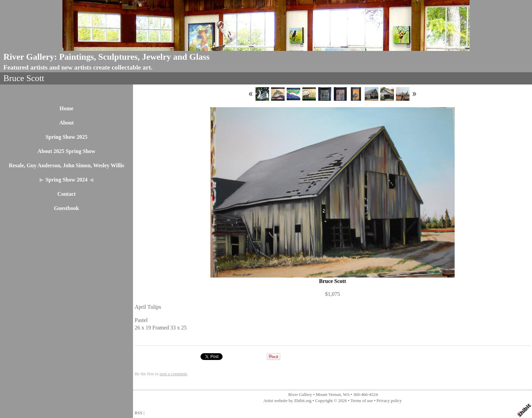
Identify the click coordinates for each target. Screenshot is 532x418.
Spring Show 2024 (66, 180)
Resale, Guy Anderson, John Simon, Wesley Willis (66, 165)
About (67, 123)
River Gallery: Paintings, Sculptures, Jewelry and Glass (107, 57)
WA (346, 395)
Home (67, 108)
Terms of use (362, 401)
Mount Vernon (328, 395)
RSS (139, 413)
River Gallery (300, 395)
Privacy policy (389, 401)
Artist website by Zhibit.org (287, 401)
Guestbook (66, 208)
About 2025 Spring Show (66, 151)
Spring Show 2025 (66, 137)
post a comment (173, 374)
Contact (66, 194)
